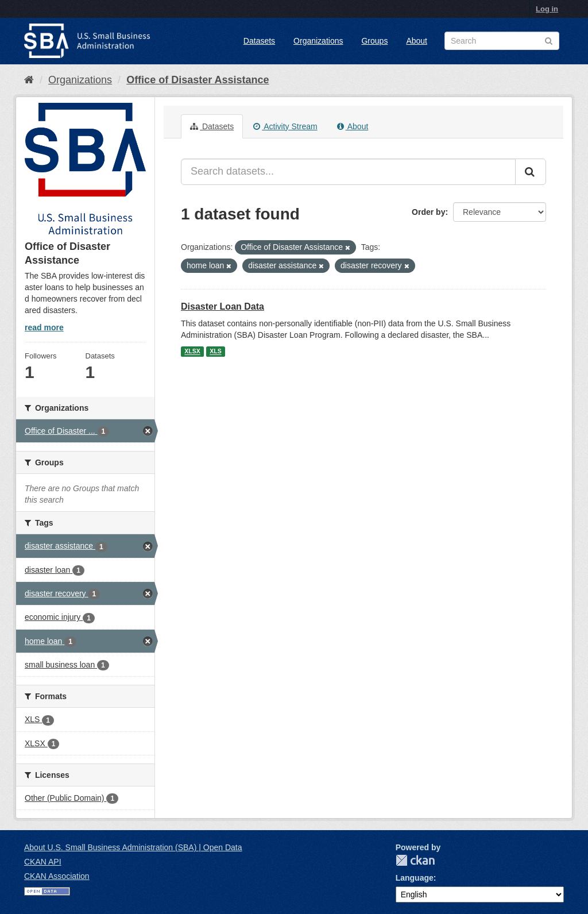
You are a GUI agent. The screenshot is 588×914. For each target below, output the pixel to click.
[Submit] (531, 172)
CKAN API (43, 862)
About (417, 41)
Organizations (318, 41)
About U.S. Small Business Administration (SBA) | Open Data (133, 847)
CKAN (415, 860)
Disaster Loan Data (223, 306)
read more (44, 327)
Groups (374, 41)
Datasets (259, 41)
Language (415, 878)
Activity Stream (285, 126)
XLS (215, 352)
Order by (428, 212)
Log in (547, 9)
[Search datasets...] (348, 172)
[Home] (29, 80)
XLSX (192, 352)
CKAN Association (57, 876)
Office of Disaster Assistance (198, 80)
